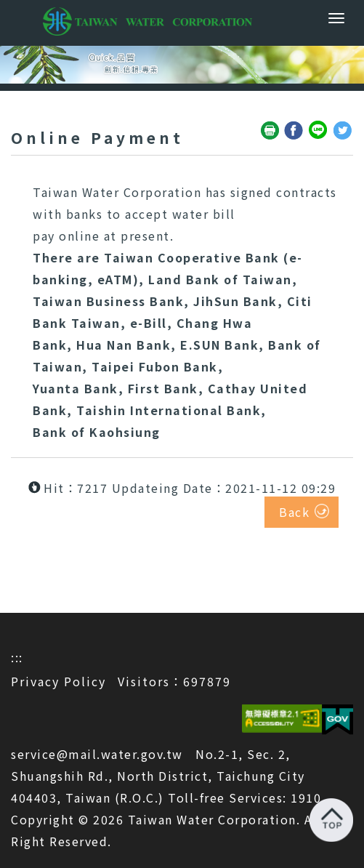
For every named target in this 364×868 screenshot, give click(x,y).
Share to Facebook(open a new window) (294, 131)
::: (17, 657)
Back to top (331, 820)
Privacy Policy (58, 681)
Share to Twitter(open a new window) (343, 131)
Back (294, 512)
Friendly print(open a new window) (270, 131)
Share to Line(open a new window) (319, 131)
